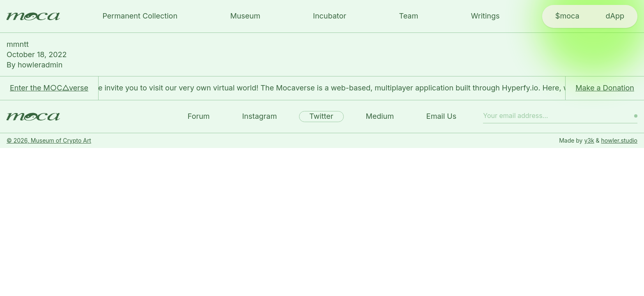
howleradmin (40, 65)
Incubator (330, 16)
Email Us (441, 116)
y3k (589, 140)
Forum (199, 116)
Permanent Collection (140, 16)
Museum (245, 16)
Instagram (260, 116)
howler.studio (619, 140)
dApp (615, 16)
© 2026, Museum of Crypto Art (49, 140)
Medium (380, 116)
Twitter (321, 116)
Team (408, 16)
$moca (567, 16)
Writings (485, 16)
